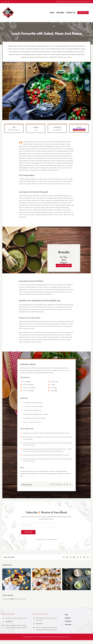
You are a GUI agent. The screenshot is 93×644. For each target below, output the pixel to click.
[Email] (70, 485)
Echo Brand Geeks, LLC (65, 637)
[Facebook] (50, 485)
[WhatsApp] (62, 485)
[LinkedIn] (59, 485)
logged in (12, 599)
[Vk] (67, 485)
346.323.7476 (9, 622)
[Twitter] (53, 485)
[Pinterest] (64, 485)
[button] (3, 579)
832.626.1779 (39, 624)
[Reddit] (56, 485)
